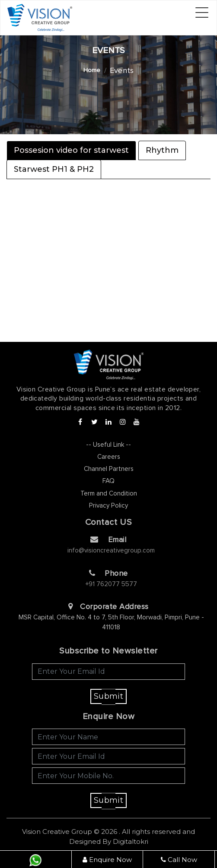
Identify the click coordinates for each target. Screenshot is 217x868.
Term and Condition (109, 494)
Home (92, 70)
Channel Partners (109, 469)
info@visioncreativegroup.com (111, 551)
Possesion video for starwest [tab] (71, 150)
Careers (109, 457)
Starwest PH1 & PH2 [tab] (54, 169)
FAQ (108, 481)
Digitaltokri (131, 841)
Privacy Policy (108, 506)
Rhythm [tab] (162, 150)
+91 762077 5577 (111, 584)
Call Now (179, 860)
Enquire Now (107, 860)
